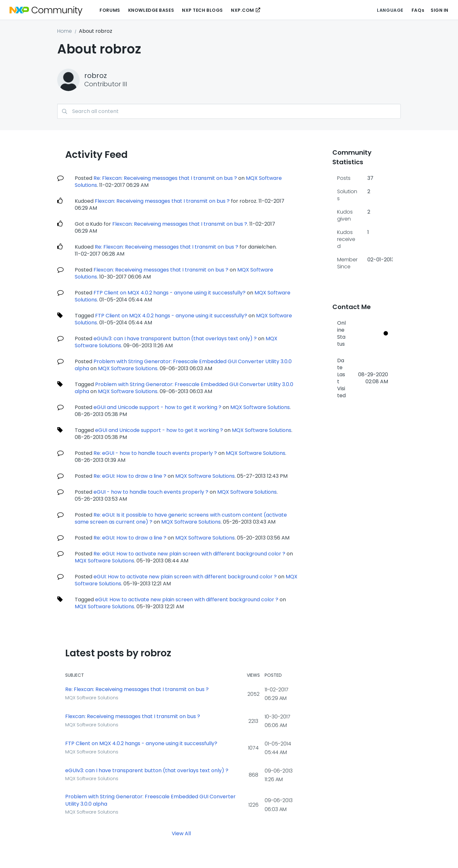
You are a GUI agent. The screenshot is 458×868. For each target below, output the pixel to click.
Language (390, 10)
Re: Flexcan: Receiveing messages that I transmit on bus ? (165, 178)
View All (181, 833)
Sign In (440, 10)
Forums (110, 10)
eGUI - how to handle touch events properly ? (151, 492)
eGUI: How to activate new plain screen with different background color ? (185, 577)
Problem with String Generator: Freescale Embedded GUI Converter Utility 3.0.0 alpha (150, 800)
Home (65, 31)
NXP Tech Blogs (202, 10)
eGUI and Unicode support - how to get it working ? (157, 407)
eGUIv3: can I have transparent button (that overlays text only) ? (175, 339)
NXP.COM (243, 10)
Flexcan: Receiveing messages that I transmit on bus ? (162, 201)
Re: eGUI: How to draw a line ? (130, 476)
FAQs (418, 10)
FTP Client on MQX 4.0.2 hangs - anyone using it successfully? (170, 293)
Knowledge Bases (151, 10)
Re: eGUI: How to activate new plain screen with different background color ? (189, 554)
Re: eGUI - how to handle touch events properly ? (155, 453)
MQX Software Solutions (128, 368)
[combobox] (229, 111)
